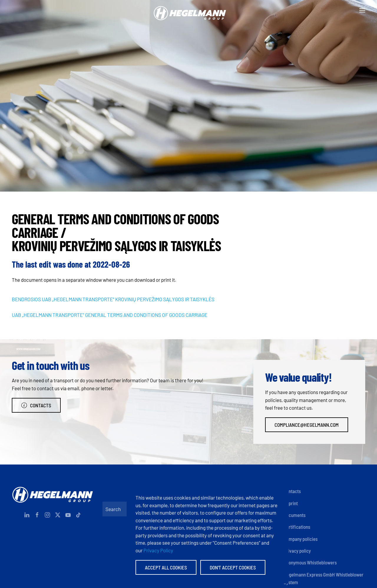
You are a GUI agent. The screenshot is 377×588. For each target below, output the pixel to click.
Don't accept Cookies (233, 567)
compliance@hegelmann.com (307, 425)
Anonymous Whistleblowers (310, 562)
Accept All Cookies (166, 567)
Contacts (36, 405)
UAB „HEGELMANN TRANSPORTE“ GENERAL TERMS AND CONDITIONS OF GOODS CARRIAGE (110, 315)
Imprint (291, 503)
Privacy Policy (158, 550)
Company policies (301, 539)
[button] (362, 10)
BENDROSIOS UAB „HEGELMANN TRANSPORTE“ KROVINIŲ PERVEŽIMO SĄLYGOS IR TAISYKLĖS (113, 299)
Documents (295, 515)
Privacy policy (297, 551)
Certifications (297, 527)
